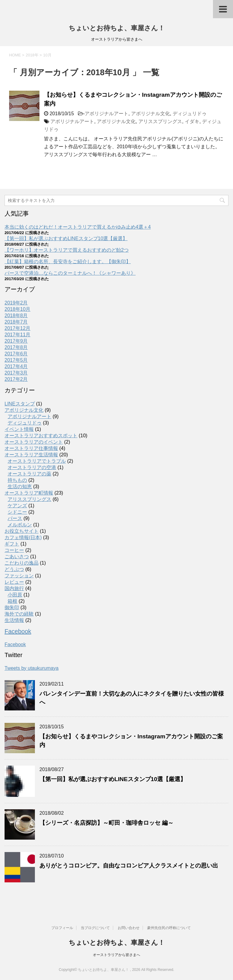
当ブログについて (95, 928)
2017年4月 (16, 366)
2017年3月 (16, 373)
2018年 (32, 55)
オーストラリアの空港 (32, 467)
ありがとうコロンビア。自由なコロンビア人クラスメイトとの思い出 (129, 866)
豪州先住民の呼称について (169, 928)
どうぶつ (14, 569)
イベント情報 (19, 429)
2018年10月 (17, 309)
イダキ (192, 121)
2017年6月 (16, 354)
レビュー (14, 582)
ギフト (12, 544)
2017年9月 (16, 341)
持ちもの (17, 480)
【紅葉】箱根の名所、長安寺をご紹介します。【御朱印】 (68, 262)
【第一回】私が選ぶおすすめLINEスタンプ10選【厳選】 (66, 238)
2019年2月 (16, 303)
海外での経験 (19, 614)
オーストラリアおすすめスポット (41, 436)
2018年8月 (16, 315)
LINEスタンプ (20, 404)
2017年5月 (16, 360)
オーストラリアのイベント (34, 442)
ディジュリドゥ (190, 114)
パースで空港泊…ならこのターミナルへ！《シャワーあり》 (70, 273)
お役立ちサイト (22, 531)
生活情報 (14, 620)
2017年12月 (17, 328)
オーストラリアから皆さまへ (116, 955)
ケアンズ (17, 506)
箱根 (12, 601)
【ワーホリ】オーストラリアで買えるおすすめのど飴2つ (67, 250)
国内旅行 (14, 588)
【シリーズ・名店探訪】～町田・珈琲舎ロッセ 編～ (106, 823)
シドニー (17, 512)
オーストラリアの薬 (29, 474)
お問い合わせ (129, 928)
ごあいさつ (17, 557)
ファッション (19, 576)
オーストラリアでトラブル (37, 461)
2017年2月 (16, 379)
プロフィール (62, 928)
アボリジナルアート (106, 114)
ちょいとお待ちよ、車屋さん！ (117, 28)
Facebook (18, 631)
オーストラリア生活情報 (31, 455)
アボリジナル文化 (150, 114)
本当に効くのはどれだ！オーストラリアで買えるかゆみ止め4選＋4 (78, 227)
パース (15, 518)
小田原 (15, 595)
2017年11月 (17, 335)
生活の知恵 (20, 487)
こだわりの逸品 (22, 563)
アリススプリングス (160, 121)
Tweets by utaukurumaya (32, 668)
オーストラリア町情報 (29, 493)
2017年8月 (16, 347)
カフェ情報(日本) (23, 537)
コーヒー (14, 550)
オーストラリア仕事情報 (31, 448)
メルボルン (20, 525)
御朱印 (12, 607)
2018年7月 (16, 322)
